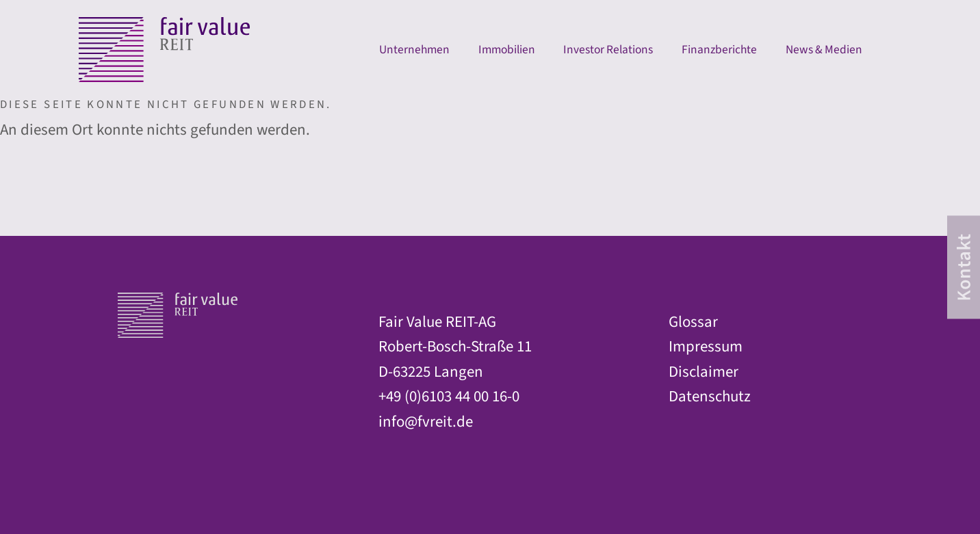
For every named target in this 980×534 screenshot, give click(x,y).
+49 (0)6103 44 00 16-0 (449, 397)
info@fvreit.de (426, 422)
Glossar (693, 322)
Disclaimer (704, 372)
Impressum (706, 347)
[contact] (964, 267)
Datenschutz (710, 397)
